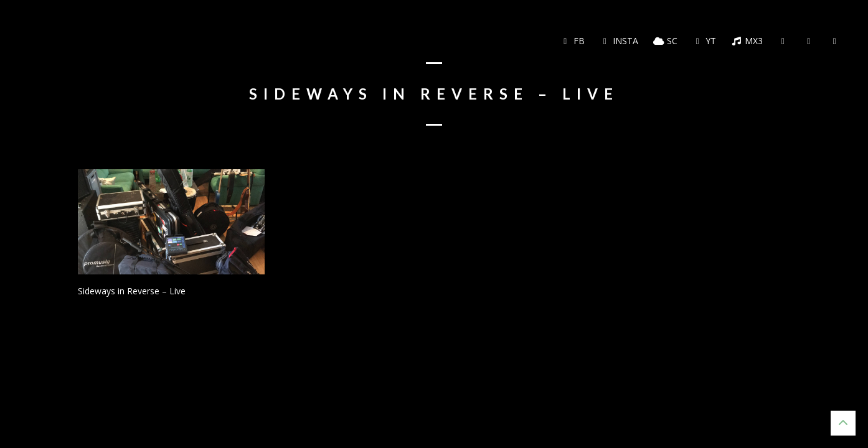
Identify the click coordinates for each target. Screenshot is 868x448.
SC (665, 41)
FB (572, 41)
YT (705, 41)
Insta (619, 41)
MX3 (747, 41)
